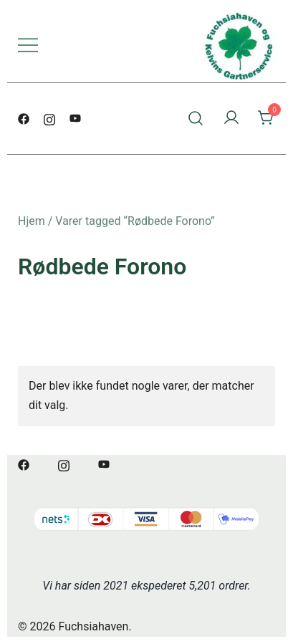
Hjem (32, 221)
